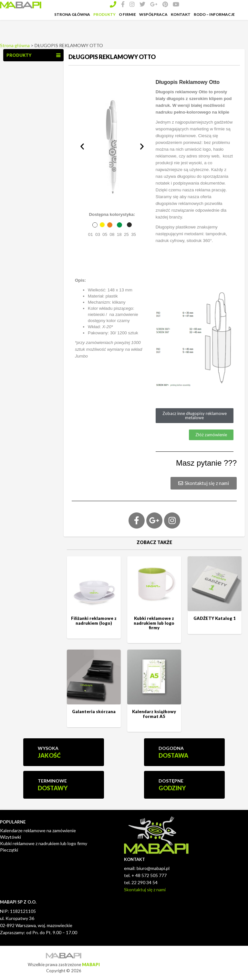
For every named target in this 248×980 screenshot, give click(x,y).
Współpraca (153, 14)
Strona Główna (72, 14)
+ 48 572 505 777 (149, 875)
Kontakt (181, 14)
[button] (82, 146)
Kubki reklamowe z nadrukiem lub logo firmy (44, 843)
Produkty (104, 14)
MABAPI (91, 965)
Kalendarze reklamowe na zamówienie (38, 830)
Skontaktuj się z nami (145, 889)
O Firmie (127, 14)
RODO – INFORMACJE (214, 14)
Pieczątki (9, 850)
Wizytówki (10, 837)
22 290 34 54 (145, 882)
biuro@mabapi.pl (153, 868)
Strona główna (15, 45)
